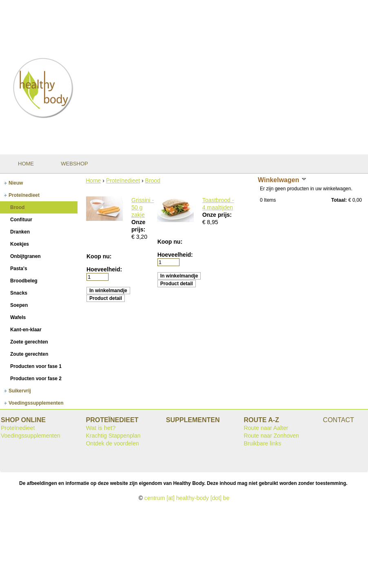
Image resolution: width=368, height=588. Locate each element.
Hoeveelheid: (104, 269)
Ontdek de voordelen (112, 443)
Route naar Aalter (266, 428)
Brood (153, 181)
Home (93, 181)
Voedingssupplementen (31, 436)
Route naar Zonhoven (271, 436)
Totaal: (339, 200)
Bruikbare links (262, 443)
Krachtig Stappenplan (113, 436)
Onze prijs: (217, 215)
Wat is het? (101, 428)
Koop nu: (99, 256)
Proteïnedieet (123, 181)
